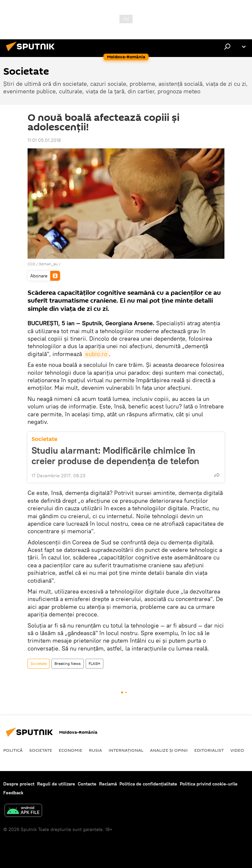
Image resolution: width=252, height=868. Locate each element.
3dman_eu (48, 264)
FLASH (94, 663)
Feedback (13, 793)
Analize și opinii (169, 750)
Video (237, 750)
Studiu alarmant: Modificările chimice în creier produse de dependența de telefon (115, 456)
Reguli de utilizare (56, 784)
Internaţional (126, 750)
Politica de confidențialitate (148, 784)
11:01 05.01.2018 (44, 140)
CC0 (31, 264)
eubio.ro (96, 354)
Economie (71, 750)
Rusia (95, 750)
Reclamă (108, 784)
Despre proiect (19, 784)
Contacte (87, 784)
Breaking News (68, 663)
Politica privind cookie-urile (209, 784)
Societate (44, 439)
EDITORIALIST (209, 750)
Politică (13, 750)
